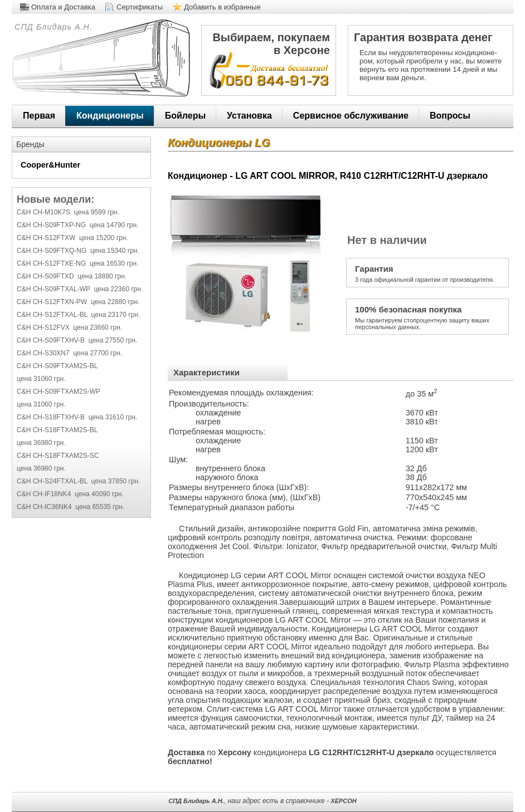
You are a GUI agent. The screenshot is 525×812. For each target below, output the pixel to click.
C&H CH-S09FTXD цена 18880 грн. (72, 276)
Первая (39, 116)
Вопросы (450, 116)
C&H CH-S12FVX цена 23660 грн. (69, 327)
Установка (249, 116)
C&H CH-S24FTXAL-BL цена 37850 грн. (78, 481)
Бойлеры (185, 116)
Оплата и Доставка (63, 7)
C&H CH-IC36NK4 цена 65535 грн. (71, 507)
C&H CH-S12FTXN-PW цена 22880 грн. (78, 302)
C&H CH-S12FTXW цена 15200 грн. (72, 238)
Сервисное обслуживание (351, 116)
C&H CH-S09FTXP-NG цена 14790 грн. (77, 225)
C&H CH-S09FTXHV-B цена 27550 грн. (77, 340)
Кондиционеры (110, 116)
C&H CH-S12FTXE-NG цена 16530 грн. (77, 263)
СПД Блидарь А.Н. (52, 27)
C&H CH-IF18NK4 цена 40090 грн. (70, 494)
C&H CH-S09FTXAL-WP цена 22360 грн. (80, 289)
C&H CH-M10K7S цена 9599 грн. (68, 212)
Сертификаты (140, 7)
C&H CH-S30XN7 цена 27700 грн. (69, 353)
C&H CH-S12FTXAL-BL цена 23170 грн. (78, 315)
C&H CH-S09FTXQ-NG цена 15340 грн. (78, 251)
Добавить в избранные (222, 7)
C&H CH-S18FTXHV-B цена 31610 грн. (77, 417)
